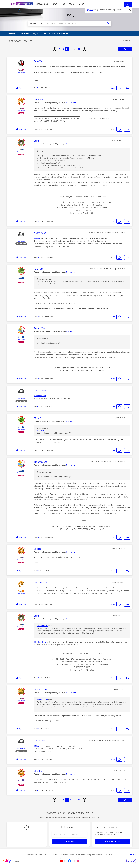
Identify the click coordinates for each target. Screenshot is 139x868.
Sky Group (108, 855)
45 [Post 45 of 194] (38, 790)
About (72, 4)
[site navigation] (8, 4)
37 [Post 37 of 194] (38, 406)
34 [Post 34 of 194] (38, 257)
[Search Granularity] (36, 23)
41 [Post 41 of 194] (38, 604)
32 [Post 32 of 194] (38, 129)
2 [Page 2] (63, 49)
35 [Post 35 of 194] (38, 317)
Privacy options (32, 855)
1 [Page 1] (60, 49)
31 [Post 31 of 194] (38, 88)
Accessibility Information (78, 855)
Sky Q (70, 15)
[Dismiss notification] (130, 10)
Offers (81, 4)
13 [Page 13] (79, 49)
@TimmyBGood (40, 396)
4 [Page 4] (71, 49)
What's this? (21, 72)
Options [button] (125, 41)
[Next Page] (84, 49)
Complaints (91, 855)
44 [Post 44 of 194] (38, 759)
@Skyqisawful (39, 746)
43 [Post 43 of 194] (38, 729)
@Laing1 (37, 238)
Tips (63, 4)
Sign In (128, 4)
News (54, 4)
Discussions (42, 4)
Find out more (71, 103)
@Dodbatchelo (42, 626)
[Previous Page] (55, 49)
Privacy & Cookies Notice (61, 855)
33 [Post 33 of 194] (38, 221)
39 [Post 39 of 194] (38, 537)
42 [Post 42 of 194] (38, 678)
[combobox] (74, 23)
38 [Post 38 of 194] (38, 450)
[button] (129, 61)
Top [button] (134, 855)
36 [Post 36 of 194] (38, 379)
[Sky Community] (22, 4)
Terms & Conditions (45, 855)
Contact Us (100, 855)
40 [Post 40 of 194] (38, 571)
